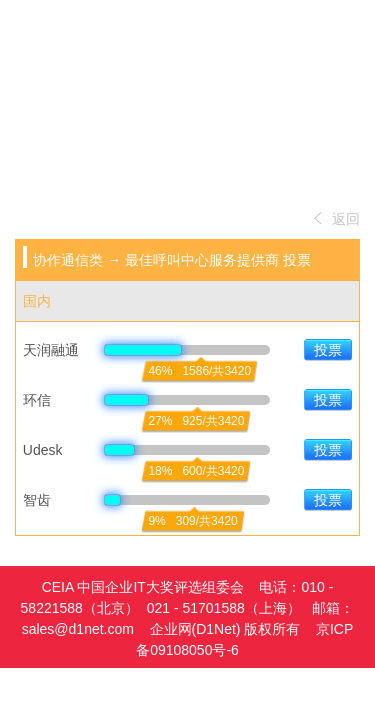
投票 (328, 350)
